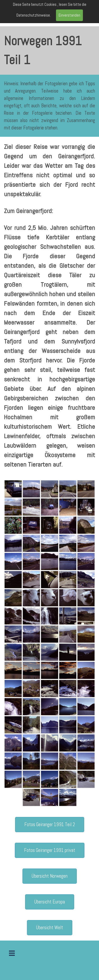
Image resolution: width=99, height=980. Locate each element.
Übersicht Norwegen (50, 876)
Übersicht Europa (50, 902)
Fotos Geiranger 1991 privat (50, 850)
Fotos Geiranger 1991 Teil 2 (50, 825)
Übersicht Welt (50, 928)
